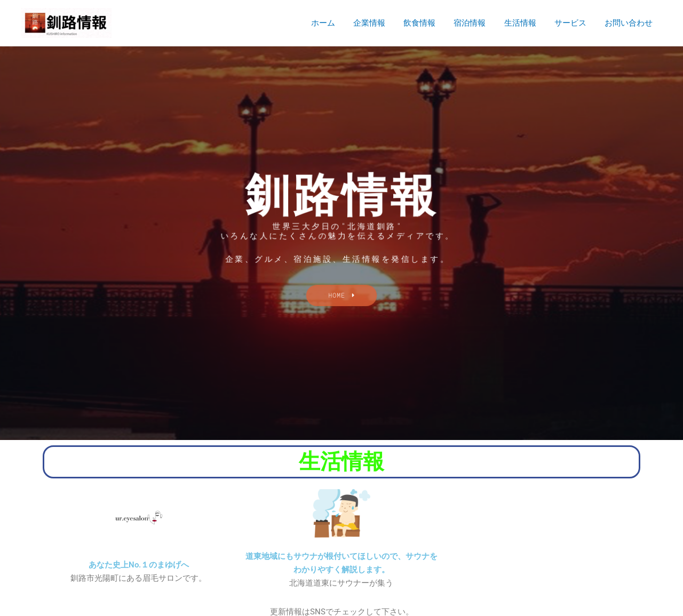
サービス (574, 23)
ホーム (337, 23)
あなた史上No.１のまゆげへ (139, 565)
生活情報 (526, 23)
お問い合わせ (630, 23)
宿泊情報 (478, 23)
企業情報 (382, 23)
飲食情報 (430, 23)
